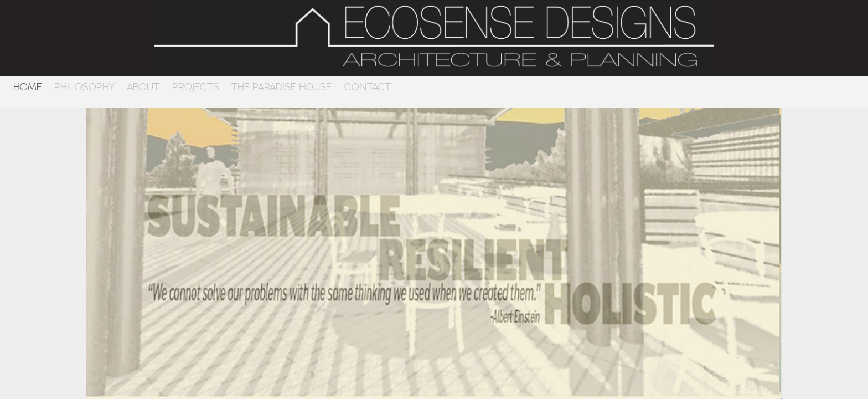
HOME (28, 87)
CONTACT (368, 87)
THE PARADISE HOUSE (281, 87)
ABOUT (143, 87)
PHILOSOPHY (84, 87)
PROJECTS (196, 87)
